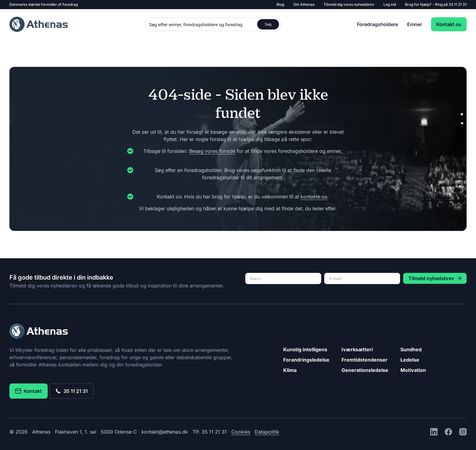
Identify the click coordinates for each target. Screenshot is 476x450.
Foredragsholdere (377, 24)
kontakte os (314, 197)
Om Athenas (304, 4)
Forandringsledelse (306, 360)
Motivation (413, 370)
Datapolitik (267, 432)
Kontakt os (449, 24)
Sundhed (411, 349)
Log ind (390, 4)
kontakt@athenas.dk (165, 432)
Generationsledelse (365, 370)
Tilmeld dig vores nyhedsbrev (349, 4)
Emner (415, 24)
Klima (290, 370)
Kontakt (29, 391)
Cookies (241, 432)
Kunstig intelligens (305, 349)
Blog (280, 4)
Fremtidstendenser (365, 360)
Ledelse (410, 360)
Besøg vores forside (212, 151)
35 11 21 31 (458, 4)
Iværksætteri (357, 349)
